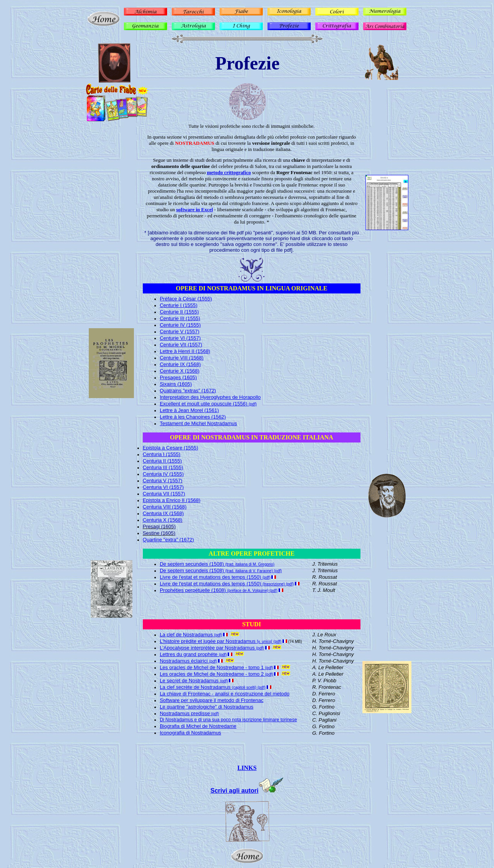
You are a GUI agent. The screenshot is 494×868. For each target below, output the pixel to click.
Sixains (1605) (176, 384)
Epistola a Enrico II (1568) (172, 500)
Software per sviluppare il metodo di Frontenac (212, 700)
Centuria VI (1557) (163, 487)
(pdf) (214, 714)
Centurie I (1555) (179, 305)
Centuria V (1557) (163, 481)
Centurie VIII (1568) (182, 358)
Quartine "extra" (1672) (168, 540)
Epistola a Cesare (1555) (171, 448)
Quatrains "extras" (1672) (188, 391)
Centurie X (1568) (180, 371)
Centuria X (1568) (163, 520)
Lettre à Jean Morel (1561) (189, 410)
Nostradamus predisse (185, 713)
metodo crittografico (229, 172)
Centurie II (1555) (179, 312)
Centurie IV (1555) (180, 325)
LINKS (247, 768)
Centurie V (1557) (180, 331)
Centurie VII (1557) (181, 345)
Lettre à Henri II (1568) (185, 351)
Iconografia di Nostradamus (190, 733)
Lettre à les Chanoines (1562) (193, 417)
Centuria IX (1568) (163, 513)
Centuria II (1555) (162, 461)
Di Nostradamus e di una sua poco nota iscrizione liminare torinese (228, 720)
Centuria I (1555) (162, 454)
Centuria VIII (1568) (165, 507)
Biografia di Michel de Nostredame (198, 726)
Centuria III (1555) (163, 467)
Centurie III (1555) (180, 318)
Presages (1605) (178, 377)
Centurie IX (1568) (180, 364)
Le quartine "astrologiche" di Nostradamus (207, 707)
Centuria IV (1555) (163, 474)
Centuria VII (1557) (164, 494)
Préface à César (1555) (186, 299)
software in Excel (195, 209)
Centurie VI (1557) (180, 338)
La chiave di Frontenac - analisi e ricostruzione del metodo (225, 694)
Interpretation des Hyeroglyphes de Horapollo (210, 397)
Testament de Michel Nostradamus (198, 423)
